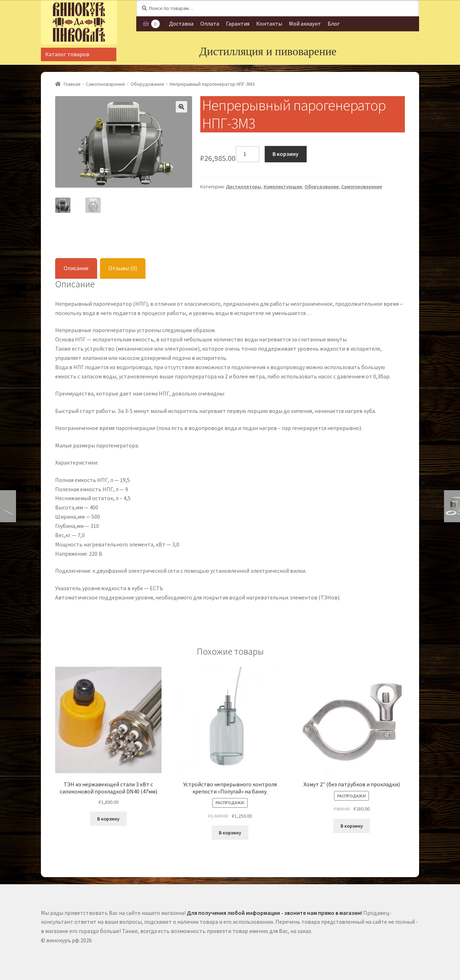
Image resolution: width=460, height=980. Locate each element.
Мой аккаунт (305, 23)
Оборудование (147, 84)
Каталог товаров (67, 54)
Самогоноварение (105, 84)
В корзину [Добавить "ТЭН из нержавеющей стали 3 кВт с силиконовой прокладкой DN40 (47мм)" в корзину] (108, 818)
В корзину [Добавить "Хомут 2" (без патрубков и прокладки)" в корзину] (352, 825)
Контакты (269, 23)
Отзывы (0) (123, 267)
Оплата (210, 23)
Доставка (181, 23)
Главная (72, 84)
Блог (334, 23)
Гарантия (238, 23)
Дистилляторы (244, 187)
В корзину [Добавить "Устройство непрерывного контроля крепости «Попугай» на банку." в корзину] (230, 832)
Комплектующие (283, 187)
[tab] (76, 268)
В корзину (285, 154)
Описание (76, 267)
